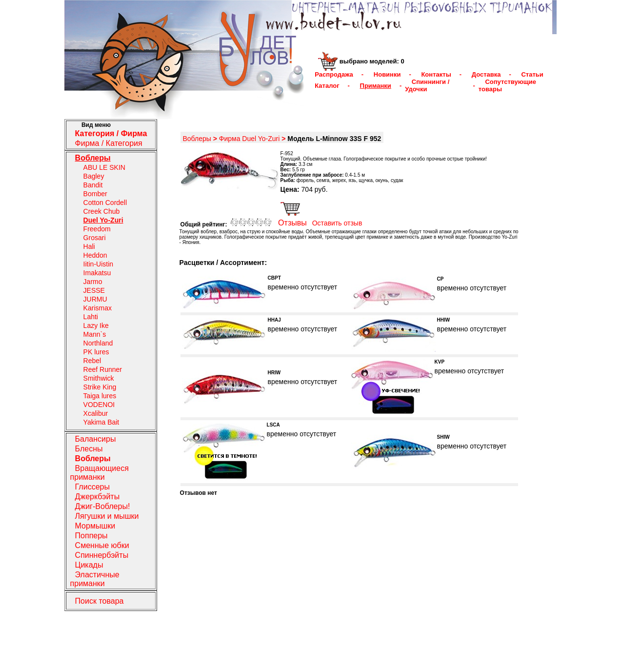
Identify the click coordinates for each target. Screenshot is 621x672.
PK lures (96, 352)
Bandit (93, 185)
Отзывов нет (199, 493)
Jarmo (93, 282)
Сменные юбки (102, 545)
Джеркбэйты (98, 497)
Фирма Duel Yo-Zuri (250, 139)
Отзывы (292, 223)
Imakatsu (97, 273)
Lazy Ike (96, 326)
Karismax (98, 308)
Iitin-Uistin (98, 264)
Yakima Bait (101, 422)
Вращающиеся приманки (100, 473)
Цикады (89, 565)
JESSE (94, 290)
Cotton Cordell (105, 203)
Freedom (97, 229)
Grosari (95, 238)
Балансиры (96, 439)
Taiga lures (100, 396)
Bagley (94, 176)
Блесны (89, 449)
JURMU (95, 299)
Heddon (95, 255)
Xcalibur (96, 413)
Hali (89, 246)
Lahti (91, 317)
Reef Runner (103, 369)
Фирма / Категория (109, 143)
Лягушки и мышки (107, 516)
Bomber (95, 194)
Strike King (100, 387)
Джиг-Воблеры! (103, 506)
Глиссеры (92, 487)
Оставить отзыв (337, 223)
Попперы (91, 536)
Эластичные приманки (95, 579)
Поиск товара (100, 601)
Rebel (92, 361)
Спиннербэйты (102, 555)
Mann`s (95, 334)
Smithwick (99, 378)
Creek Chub (102, 211)
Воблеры (197, 139)
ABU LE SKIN (104, 167)
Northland (98, 343)
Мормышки (95, 526)
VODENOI (99, 405)
